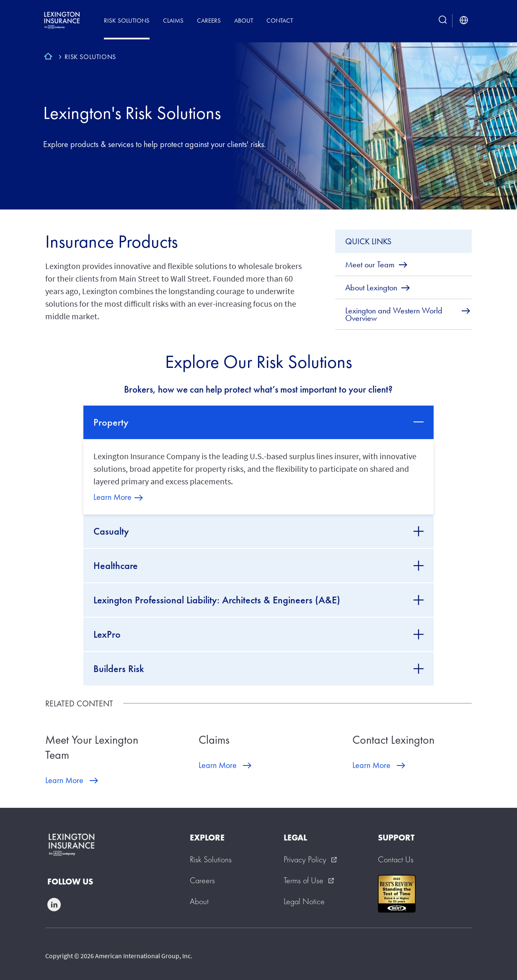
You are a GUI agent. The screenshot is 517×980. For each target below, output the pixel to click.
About (244, 20)
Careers (209, 20)
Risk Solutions (127, 20)
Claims (173, 20)
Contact (280, 20)
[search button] (443, 20)
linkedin (54, 905)
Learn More (112, 497)
